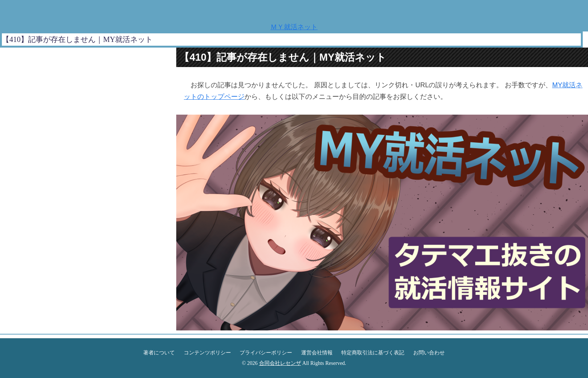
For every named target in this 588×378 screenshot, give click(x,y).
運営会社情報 (317, 353)
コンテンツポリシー (207, 353)
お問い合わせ (429, 353)
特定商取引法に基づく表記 (373, 353)
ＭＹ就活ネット (294, 27)
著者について (159, 353)
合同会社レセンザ (280, 363)
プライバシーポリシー (266, 353)
